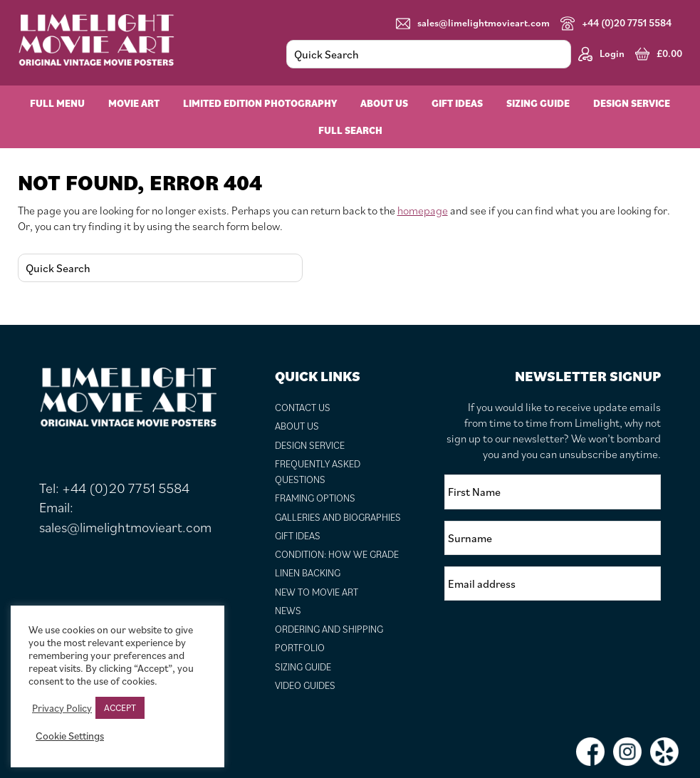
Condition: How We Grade (337, 554)
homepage (423, 210)
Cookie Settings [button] (70, 736)
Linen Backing (308, 573)
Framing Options (315, 498)
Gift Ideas (298, 536)
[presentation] (553, 640)
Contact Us (303, 408)
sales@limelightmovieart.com (473, 23)
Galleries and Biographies (338, 517)
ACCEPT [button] (120, 708)
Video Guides (305, 685)
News (288, 611)
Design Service (310, 445)
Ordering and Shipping (329, 629)
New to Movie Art (317, 592)
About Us (297, 426)
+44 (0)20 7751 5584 (616, 24)
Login (601, 54)
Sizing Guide (303, 667)
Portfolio (300, 648)
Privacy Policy (62, 708)
